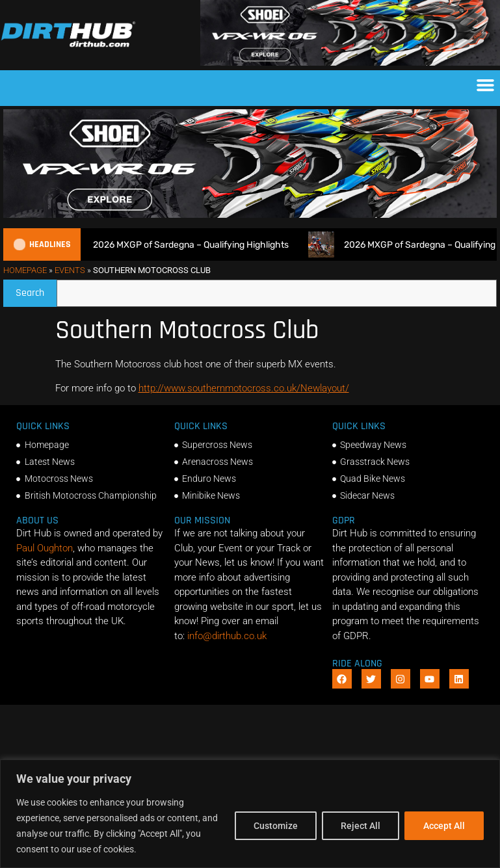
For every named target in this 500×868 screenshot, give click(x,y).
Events (70, 270)
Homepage (25, 270)
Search (36, 290)
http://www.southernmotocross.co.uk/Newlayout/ (244, 388)
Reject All (361, 826)
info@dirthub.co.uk (227, 636)
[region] (250, 814)
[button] (486, 85)
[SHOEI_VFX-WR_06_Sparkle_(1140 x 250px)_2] (350, 62)
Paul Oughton (45, 548)
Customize (276, 826)
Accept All (444, 826)
